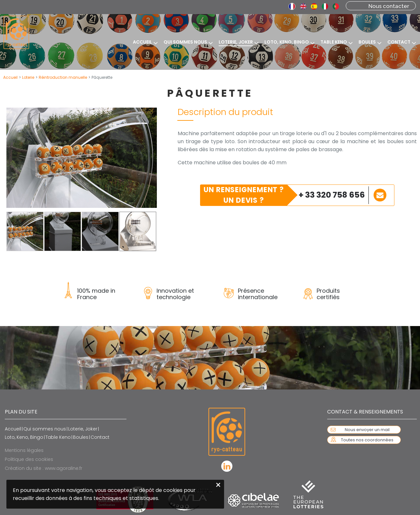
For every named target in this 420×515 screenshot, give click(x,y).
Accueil (10, 77)
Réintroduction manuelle (63, 77)
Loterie (28, 77)
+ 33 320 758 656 (332, 195)
